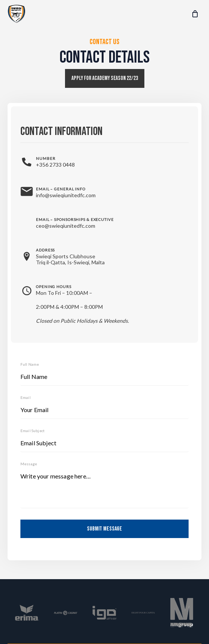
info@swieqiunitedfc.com (66, 195)
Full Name (30, 364)
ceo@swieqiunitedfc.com (66, 226)
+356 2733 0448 (55, 165)
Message (29, 464)
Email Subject (33, 431)
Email (26, 397)
